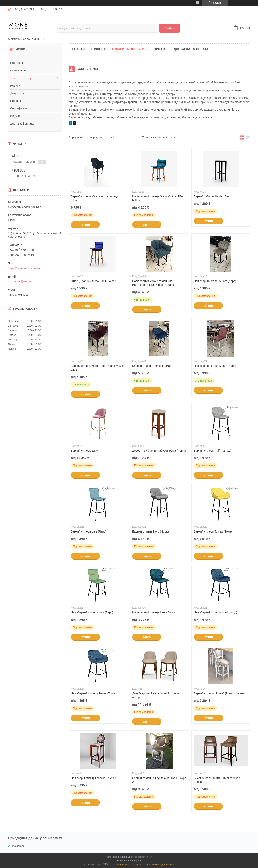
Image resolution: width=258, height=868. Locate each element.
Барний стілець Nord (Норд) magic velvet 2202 (97, 368)
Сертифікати (19, 108)
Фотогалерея (19, 70)
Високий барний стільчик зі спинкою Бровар (217, 780)
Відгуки (15, 116)
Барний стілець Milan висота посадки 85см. (95, 198)
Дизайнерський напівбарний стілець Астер (156, 695)
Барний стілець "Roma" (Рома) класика (219, 693)
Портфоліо (17, 63)
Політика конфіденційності (160, 864)
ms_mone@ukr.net (20, 281)
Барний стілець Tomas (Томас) (152, 366)
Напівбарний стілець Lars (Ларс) (215, 281)
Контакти (77, 49)
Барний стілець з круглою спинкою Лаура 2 (159, 780)
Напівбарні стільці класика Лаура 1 (94, 778)
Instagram (18, 846)
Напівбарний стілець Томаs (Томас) (94, 693)
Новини (15, 86)
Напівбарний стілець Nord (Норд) (215, 612)
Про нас (16, 101)
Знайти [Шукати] (170, 28)
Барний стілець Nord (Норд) (150, 531)
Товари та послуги (22, 78)
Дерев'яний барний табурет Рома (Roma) (159, 451)
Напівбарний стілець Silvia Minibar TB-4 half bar (158, 198)
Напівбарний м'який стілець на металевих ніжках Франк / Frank (153, 283)
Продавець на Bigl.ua (129, 861)
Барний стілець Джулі (85, 451)
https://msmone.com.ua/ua (25, 268)
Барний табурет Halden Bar (211, 196)
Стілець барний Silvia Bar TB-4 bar (93, 281)
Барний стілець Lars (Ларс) (88, 531)
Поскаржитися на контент (128, 864)
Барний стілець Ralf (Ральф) (212, 451)
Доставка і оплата (22, 124)
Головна (98, 49)
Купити (85, 225)
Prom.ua (148, 857)
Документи (17, 93)
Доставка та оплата (191, 49)
